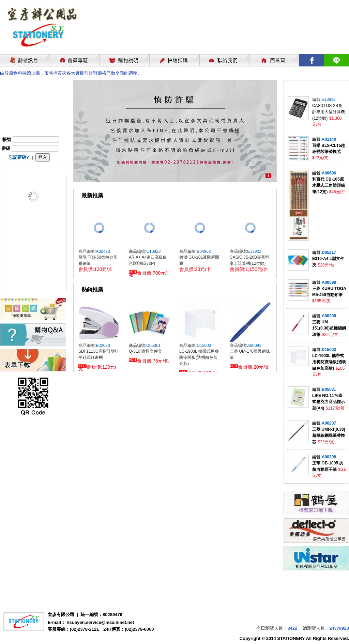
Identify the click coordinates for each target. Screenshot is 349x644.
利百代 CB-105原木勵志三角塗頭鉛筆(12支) (329, 186)
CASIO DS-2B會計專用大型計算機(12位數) (329, 112)
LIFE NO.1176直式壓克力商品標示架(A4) (329, 402)
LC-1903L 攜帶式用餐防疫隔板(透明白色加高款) (329, 362)
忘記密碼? (19, 157)
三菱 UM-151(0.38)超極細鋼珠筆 (329, 328)
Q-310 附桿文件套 (145, 351)
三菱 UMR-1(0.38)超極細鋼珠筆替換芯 (329, 436)
